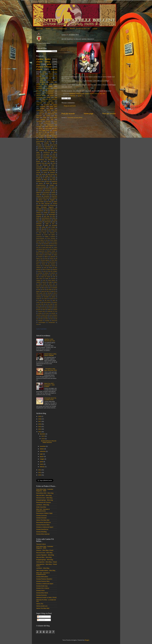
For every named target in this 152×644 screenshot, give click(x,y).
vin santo (41, 149)
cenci (44, 280)
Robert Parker (40, 202)
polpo (54, 222)
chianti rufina (43, 62)
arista (44, 271)
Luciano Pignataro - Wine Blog (45, 555)
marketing (39, 297)
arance (40, 271)
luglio (42, 454)
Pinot (46, 258)
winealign (47, 321)
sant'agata (39, 226)
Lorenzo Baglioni (53, 249)
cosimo (50, 187)
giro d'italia (49, 290)
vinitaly (51, 82)
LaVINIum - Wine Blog (43, 568)
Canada (52, 161)
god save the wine (49, 216)
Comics (53, 194)
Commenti (41, 620)
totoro (42, 319)
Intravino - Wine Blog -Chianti (45, 550)
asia (43, 140)
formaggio (46, 169)
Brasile (38, 161)
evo (45, 214)
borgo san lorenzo (46, 277)
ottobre (42, 449)
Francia (40, 176)
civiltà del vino (42, 84)
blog (51, 275)
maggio (42, 459)
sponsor (43, 119)
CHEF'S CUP (45, 194)
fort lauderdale (54, 288)
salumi (44, 310)
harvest (45, 156)
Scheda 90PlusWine (42, 577)
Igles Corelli (41, 246)
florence (38, 156)
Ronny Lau (44, 262)
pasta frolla (41, 304)
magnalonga (48, 147)
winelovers (41, 160)
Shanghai (45, 165)
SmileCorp (54, 182)
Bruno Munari (42, 233)
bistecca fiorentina (41, 187)
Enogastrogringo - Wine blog (45, 500)
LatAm (49, 163)
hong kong (52, 156)
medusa (53, 297)
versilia (43, 174)
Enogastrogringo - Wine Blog (45, 560)
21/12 (43, 439)
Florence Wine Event (43, 198)
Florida (52, 114)
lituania (44, 295)
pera (47, 304)
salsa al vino (50, 224)
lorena (54, 295)
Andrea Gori (51, 160)
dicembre (43, 434)
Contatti (95, 29)
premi (52, 96)
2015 (40, 427)
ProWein (47, 143)
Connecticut (39, 236)
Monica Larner (43, 200)
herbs (38, 218)
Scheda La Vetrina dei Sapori (45, 527)
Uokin (45, 268)
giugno (42, 456)
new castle (44, 299)
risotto (56, 306)
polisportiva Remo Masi (49, 171)
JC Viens (45, 178)
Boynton (55, 231)
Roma (48, 182)
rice (45, 306)
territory (38, 92)
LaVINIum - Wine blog (43, 505)
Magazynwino (41, 251)
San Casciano (51, 264)
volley (38, 194)
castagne (38, 280)
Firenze (51, 74)
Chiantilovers (50, 94)
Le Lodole (53, 178)
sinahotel (52, 172)
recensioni (51, 90)
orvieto (38, 302)
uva (48, 141)
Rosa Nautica (52, 262)
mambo (48, 88)
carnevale (53, 278)
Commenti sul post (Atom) (75, 118)
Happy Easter (49, 176)
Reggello (52, 200)
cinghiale (38, 282)
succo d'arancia (53, 315)
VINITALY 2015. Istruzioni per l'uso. (50, 340)
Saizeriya (49, 138)
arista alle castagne (52, 271)
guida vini (53, 291)
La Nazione (54, 198)
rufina (44, 72)
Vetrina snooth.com (42, 606)
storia (49, 110)
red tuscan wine (51, 76)
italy (44, 90)
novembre (43, 446)
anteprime (55, 269)
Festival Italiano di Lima (42, 240)
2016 (40, 424)
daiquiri (55, 282)
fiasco (46, 145)
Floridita (42, 242)
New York (52, 180)
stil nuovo (47, 313)
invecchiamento (46, 218)
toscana (54, 72)
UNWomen (39, 268)
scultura (40, 313)
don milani (45, 286)
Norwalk (40, 257)
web (56, 319)
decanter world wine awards (45, 134)
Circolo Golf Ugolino (50, 235)
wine (104, 94)
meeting (42, 78)
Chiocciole (52, 233)
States (49, 97)
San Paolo (49, 202)
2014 (40, 429)
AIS (52, 119)
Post (40, 617)
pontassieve (47, 123)
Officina (46, 257)
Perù (38, 165)
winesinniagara (42, 322)
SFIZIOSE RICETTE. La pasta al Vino (50, 399)
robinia (51, 308)
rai (42, 306)
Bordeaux (41, 138)
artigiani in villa (53, 209)
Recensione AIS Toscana (44, 502)
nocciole (51, 299)
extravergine (52, 214)
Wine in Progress (47, 269)
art (56, 78)
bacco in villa (43, 132)
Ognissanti (53, 257)
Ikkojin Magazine (50, 246)
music (55, 121)
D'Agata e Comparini (50, 236)
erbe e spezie (40, 136)
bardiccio (53, 273)
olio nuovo (47, 300)
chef (40, 114)
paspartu (55, 302)
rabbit (51, 304)
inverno (40, 191)
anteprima (42, 107)
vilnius (47, 319)
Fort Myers (55, 242)
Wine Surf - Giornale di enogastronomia (43, 510)
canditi (47, 278)
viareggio (39, 127)
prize (56, 123)
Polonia (51, 258)
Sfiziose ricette (41, 96)
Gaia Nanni (46, 244)
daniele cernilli (42, 284)
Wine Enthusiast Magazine (45, 207)
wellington (40, 321)
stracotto (53, 313)
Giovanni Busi (54, 244)
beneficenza (47, 152)
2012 (40, 470)
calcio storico (39, 278)
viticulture (55, 158)
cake (54, 277)
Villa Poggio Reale (44, 130)
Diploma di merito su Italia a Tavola (46, 597)
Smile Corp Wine (41, 507)
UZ (54, 143)
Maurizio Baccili (47, 101)
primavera (39, 224)
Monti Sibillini (48, 255)
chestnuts (53, 211)
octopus (40, 300)
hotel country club (41, 293)
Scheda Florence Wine (43, 525)
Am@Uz (42, 82)
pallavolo (39, 192)
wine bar (48, 149)
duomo (51, 286)
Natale (87, 94)
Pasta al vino (40, 258)
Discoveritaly (51, 150)
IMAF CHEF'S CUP (51, 127)
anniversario (39, 167)
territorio (39, 88)
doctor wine (52, 284)
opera (54, 300)
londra (49, 295)
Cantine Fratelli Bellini (41, 329)
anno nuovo (51, 167)
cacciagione (46, 154)
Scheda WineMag (41, 532)
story (41, 125)
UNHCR (45, 205)
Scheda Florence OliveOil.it (44, 579)
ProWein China (40, 182)
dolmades (39, 286)
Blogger (87, 640)
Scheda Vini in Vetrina (43, 588)
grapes (40, 147)
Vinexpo (55, 130)
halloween (54, 189)
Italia (51, 86)
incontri (42, 74)
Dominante (39, 97)
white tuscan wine (52, 174)
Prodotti (48, 29)
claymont (44, 282)
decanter (52, 132)
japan (52, 108)
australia (40, 273)
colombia (53, 213)
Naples (55, 255)
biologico (52, 185)
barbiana (47, 273)
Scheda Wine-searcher (43, 534)
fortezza (47, 189)
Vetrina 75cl (40, 604)
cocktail (45, 213)
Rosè (37, 264)
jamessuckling (40, 141)
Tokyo (53, 165)
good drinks (54, 118)
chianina (38, 213)
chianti (39, 69)
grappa (38, 291)
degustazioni (50, 92)
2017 (40, 421)
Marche (38, 253)
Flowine (48, 242)
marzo (42, 464)
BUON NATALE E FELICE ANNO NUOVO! (49, 442)
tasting (55, 105)
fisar (47, 288)
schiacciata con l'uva (52, 311)
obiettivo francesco (46, 220)
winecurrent (54, 321)
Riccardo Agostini (45, 260)
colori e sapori (80, 94)
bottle (45, 118)
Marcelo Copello (51, 251)
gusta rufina (53, 107)
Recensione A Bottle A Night (44, 513)
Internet (42, 112)
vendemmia (50, 125)
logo (54, 191)
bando (48, 183)
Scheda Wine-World (42, 593)
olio (46, 114)
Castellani (41, 150)
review (45, 172)
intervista (50, 293)
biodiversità (45, 275)
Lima (54, 163)
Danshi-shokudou (40, 238)
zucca (38, 324)
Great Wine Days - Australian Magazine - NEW (45, 490)
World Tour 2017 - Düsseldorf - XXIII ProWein (49, 385)
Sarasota (38, 266)
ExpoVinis (54, 196)
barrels (38, 275)
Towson (54, 266)
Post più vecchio (109, 114)
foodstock (41, 189)
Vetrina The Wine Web (43, 520)
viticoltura (54, 136)
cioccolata (39, 145)
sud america (46, 192)
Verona (40, 128)
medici (38, 171)
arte (50, 78)
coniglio (50, 282)
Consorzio (54, 99)
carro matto (48, 128)
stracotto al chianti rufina (42, 315)
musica (48, 116)
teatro (38, 174)
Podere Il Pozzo (94, 94)
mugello (38, 158)
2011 (40, 472)
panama (40, 222)
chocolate (39, 169)
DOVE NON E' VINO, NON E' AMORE (50, 355)
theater (54, 192)
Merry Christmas (46, 253)
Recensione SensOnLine (43, 522)
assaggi (39, 76)
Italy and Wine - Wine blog (44, 495)
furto (43, 290)
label (48, 136)
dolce (56, 187)
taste (41, 80)
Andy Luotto (44, 231)
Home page (40, 29)
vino (101, 94)
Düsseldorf (47, 196)
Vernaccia (53, 205)
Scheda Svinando (41, 518)
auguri (38, 152)
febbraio (42, 467)
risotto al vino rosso (42, 308)
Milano (45, 180)
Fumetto (40, 244)
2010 (40, 475)
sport (56, 128)
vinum (52, 319)
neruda (38, 299)
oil (40, 123)
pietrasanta (47, 222)
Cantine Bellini (43, 59)
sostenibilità (46, 158)
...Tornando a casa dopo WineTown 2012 (51, 369)
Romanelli (39, 121)
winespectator (52, 322)
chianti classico (52, 280)
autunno (41, 183)
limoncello (47, 191)
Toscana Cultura (41, 544)
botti (47, 211)
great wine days (45, 291)
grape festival (53, 145)
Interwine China (40, 163)
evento (54, 69)
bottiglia (42, 108)
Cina (56, 110)
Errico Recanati (51, 238)
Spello (55, 202)
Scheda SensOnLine (42, 529)
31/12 (43, 436)
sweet (39, 317)
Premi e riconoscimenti (60, 29)
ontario (55, 220)
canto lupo (50, 103)
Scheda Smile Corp (42, 586)
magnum (53, 169)
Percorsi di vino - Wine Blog (44, 498)
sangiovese (40, 110)
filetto (43, 288)
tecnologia (45, 317)
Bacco (50, 231)
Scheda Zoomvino (42, 516)
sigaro (47, 226)
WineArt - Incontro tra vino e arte (80, 29)
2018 (40, 419)
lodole (54, 218)
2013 (40, 432)
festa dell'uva (51, 140)
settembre (43, 451)
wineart (38, 94)
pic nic (55, 147)
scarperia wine (41, 311)
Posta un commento (70, 106)
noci (56, 299)
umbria (44, 227)
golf (55, 290)
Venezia (51, 268)
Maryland (39, 180)
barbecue (41, 211)
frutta (39, 290)
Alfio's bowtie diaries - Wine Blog (46, 570)
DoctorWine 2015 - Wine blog (45, 493)
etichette (48, 121)
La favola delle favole (46, 247)
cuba (54, 154)
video (38, 229)
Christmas (73, 94)
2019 (47, 229)
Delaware (39, 196)
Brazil (45, 161)
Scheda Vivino (40, 591)
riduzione (50, 306)
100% (38, 105)
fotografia (39, 216)
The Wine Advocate (44, 204)
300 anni (55, 149)
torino (51, 317)
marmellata (46, 297)
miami (38, 220)
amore (45, 209)
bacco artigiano (52, 112)
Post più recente (68, 114)
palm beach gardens (46, 302)
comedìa (46, 105)
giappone (39, 116)
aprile (42, 462)
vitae (43, 229)
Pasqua (38, 143)
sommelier (39, 103)
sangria (49, 310)
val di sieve (52, 227)
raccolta (38, 172)
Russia (43, 264)
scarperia (55, 310)
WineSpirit (39, 209)
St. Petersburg (46, 266)
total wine (45, 99)
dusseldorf (39, 214)
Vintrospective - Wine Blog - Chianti (47, 562)
